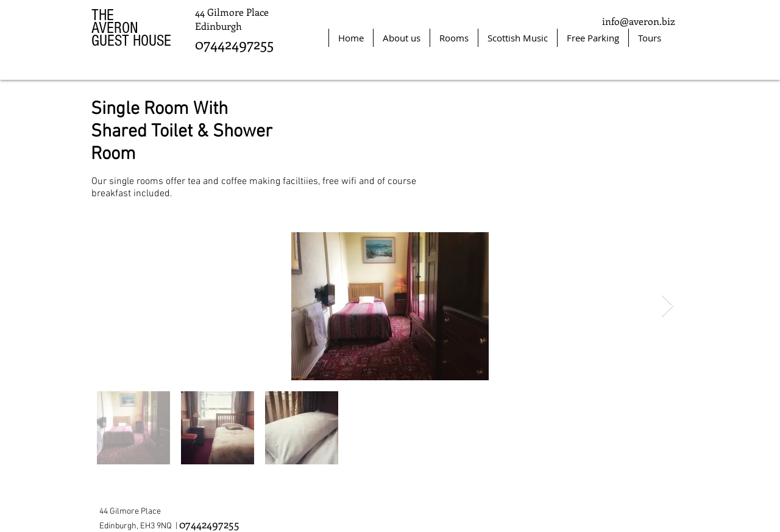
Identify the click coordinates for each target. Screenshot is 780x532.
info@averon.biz (639, 21)
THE (103, 15)
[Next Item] (668, 306)
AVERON (115, 28)
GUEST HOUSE (131, 41)
